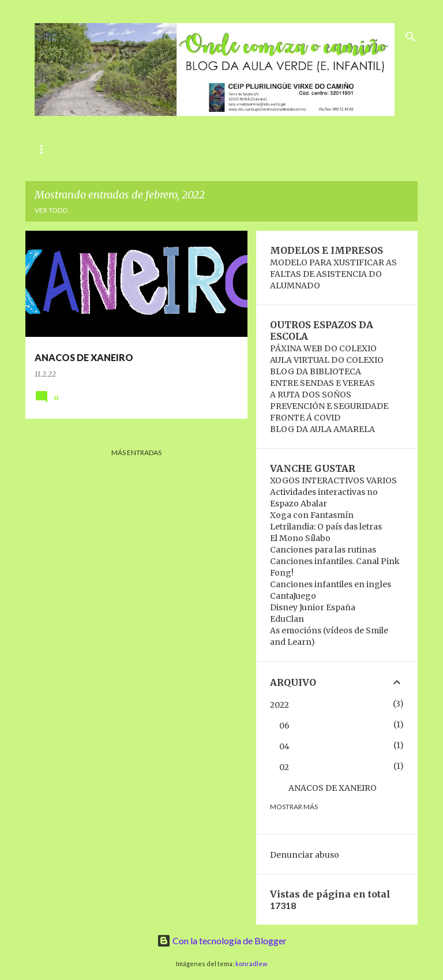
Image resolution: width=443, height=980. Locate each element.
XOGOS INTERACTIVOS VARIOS (333, 480)
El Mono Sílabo (300, 538)
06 (284, 726)
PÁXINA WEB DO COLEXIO (323, 348)
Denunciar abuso (305, 855)
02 (284, 767)
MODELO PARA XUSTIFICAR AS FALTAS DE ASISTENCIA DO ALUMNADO (333, 274)
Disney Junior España (313, 607)
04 (284, 746)
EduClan (287, 619)
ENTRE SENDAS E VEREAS (322, 383)
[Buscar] (411, 37)
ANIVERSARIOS (64, 149)
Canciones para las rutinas (323, 550)
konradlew (251, 964)
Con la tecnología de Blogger (222, 940)
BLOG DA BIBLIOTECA (316, 371)
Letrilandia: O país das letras (326, 527)
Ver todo (51, 210)
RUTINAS (137, 149)
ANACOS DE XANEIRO (333, 788)
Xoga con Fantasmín (312, 515)
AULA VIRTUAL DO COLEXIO (327, 360)
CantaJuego (293, 596)
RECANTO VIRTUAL (298, 149)
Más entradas (136, 453)
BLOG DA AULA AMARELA (322, 429)
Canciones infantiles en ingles (331, 584)
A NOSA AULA (208, 149)
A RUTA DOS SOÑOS (311, 395)
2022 (279, 705)
